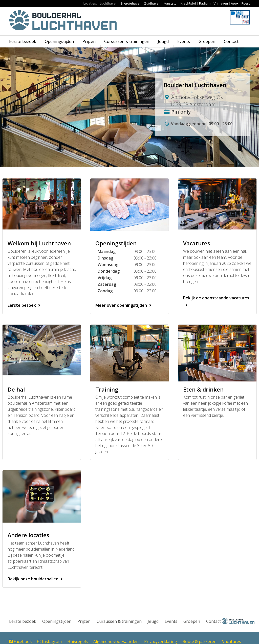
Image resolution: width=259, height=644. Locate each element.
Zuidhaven (152, 4)
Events (184, 41)
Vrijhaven (221, 4)
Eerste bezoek (23, 41)
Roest (246, 4)
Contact (231, 41)
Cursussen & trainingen (127, 41)
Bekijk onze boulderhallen (36, 579)
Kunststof (170, 4)
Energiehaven (131, 4)
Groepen (207, 41)
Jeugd (163, 41)
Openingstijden (59, 41)
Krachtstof (188, 4)
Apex (235, 4)
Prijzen (89, 41)
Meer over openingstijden (124, 305)
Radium (205, 4)
